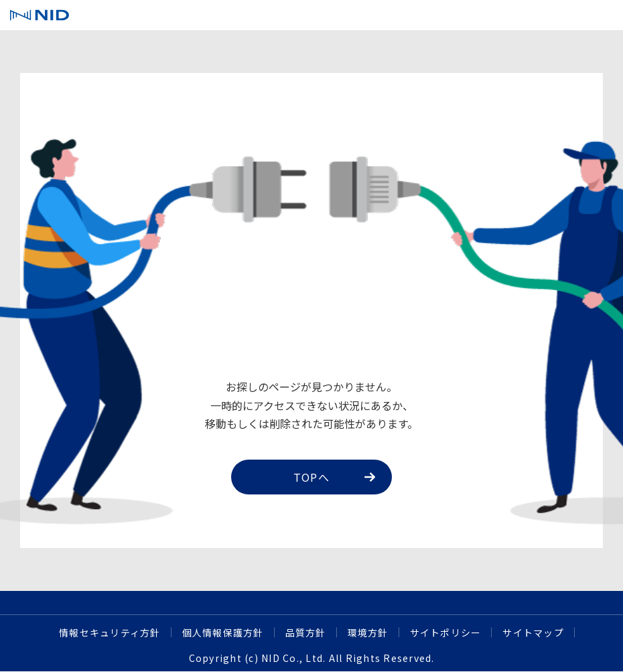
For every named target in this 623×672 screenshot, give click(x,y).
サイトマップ (533, 632)
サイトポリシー (446, 632)
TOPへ (334, 477)
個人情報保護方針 (223, 632)
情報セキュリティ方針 (110, 632)
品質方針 (306, 632)
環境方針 (368, 632)
